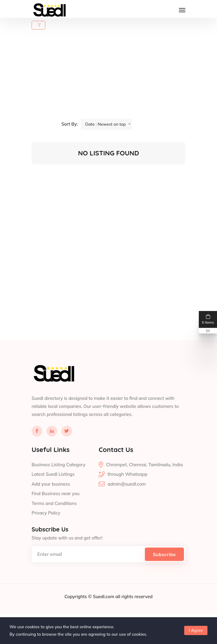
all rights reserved (134, 611)
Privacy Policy (46, 527)
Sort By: (70, 124)
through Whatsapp (128, 489)
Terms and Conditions (54, 518)
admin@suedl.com (127, 498)
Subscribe (164, 569)
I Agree (196, 630)
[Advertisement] (112, 77)
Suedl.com (104, 611)
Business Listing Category (58, 479)
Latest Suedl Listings (53, 489)
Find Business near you (56, 508)
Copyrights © (79, 611)
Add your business (51, 498)
